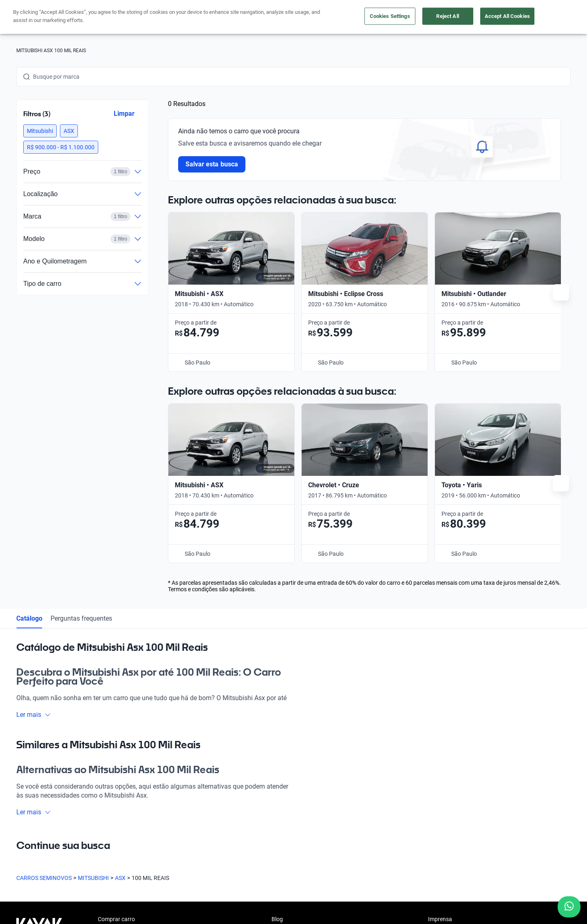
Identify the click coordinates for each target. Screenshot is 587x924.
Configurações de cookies (322, 886)
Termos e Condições (256, 886)
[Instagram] (42, 823)
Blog (277, 714)
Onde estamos (116, 770)
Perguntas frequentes (81, 413)
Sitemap (418, 886)
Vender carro (114, 733)
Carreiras (283, 770)
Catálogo (29, 413)
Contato (282, 789)
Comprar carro (116, 714)
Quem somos (288, 733)
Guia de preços (290, 752)
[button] (40, 131)
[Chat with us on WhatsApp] (569, 907)
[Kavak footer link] (39, 752)
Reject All (447, 16)
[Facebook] (23, 823)
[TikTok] (101, 823)
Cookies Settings (390, 16)
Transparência (381, 886)
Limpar (124, 114)
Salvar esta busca (212, 164)
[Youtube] (62, 823)
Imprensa (440, 714)
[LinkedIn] (82, 823)
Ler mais (34, 510)
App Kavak (111, 752)
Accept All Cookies (507, 16)
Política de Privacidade (194, 886)
